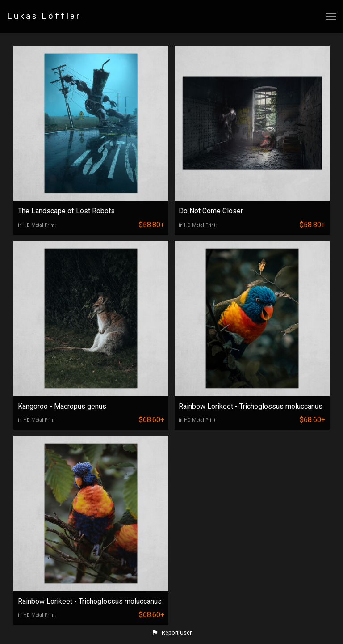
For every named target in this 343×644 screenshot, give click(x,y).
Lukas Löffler (44, 16)
